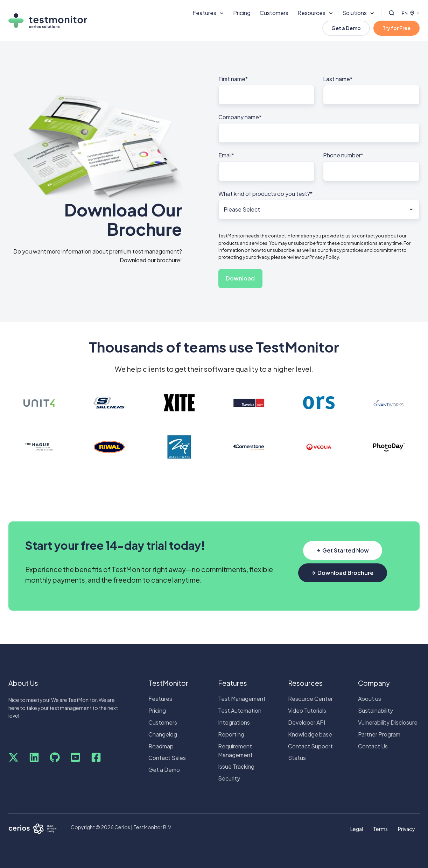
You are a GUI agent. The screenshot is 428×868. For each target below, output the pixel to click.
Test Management (242, 699)
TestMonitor (168, 683)
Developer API (307, 722)
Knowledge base (310, 734)
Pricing (242, 13)
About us (370, 699)
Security (229, 778)
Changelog (163, 734)
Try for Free (397, 28)
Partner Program (379, 734)
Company (374, 683)
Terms (380, 829)
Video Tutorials (307, 710)
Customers (274, 13)
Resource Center (310, 699)
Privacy (406, 829)
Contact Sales (167, 758)
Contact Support (310, 746)
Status (297, 758)
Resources (311, 13)
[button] (392, 13)
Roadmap (161, 746)
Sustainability (376, 710)
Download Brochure (343, 573)
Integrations (234, 722)
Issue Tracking (236, 766)
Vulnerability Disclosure (388, 722)
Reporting (231, 734)
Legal (357, 829)
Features (204, 13)
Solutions (355, 13)
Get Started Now (343, 550)
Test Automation (240, 710)
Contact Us (373, 746)
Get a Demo (346, 28)
